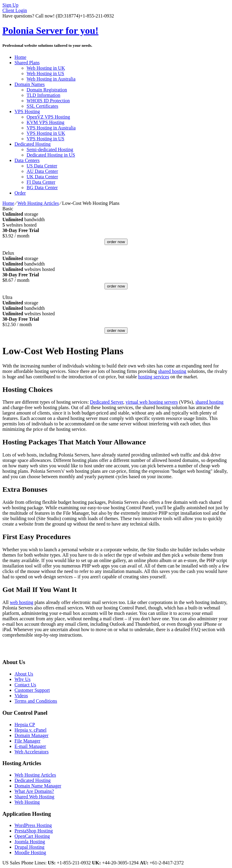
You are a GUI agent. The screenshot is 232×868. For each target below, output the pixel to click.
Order (20, 193)
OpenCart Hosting (32, 836)
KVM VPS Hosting (45, 122)
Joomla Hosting (30, 842)
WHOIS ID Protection (48, 101)
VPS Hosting (27, 111)
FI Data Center (41, 182)
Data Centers (27, 160)
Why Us (23, 679)
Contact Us (25, 685)
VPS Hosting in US (45, 139)
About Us (24, 674)
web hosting (21, 602)
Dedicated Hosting (33, 144)
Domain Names (30, 84)
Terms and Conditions (36, 701)
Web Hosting (27, 802)
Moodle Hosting (30, 852)
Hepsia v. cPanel (31, 730)
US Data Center (42, 166)
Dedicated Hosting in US (51, 155)
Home (20, 57)
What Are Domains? (34, 791)
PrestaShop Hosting (34, 831)
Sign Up (10, 5)
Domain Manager (31, 735)
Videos (21, 696)
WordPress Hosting (33, 825)
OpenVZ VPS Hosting (48, 117)
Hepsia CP (25, 725)
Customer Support (32, 690)
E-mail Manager (30, 746)
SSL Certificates (42, 106)
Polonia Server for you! (50, 30)
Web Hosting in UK (46, 68)
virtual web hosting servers (152, 402)
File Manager (27, 741)
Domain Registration (47, 90)
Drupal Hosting (29, 847)
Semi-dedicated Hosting (50, 149)
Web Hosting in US (45, 73)
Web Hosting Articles (38, 203)
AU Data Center (42, 171)
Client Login (15, 10)
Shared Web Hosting (34, 797)
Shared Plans (27, 63)
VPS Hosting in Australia (51, 128)
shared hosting (172, 371)
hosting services (154, 377)
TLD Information (43, 95)
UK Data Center (42, 177)
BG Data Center (42, 188)
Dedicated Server (107, 402)
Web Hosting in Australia (51, 79)
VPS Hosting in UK (46, 133)
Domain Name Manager (38, 786)
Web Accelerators (32, 752)
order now (116, 242)
